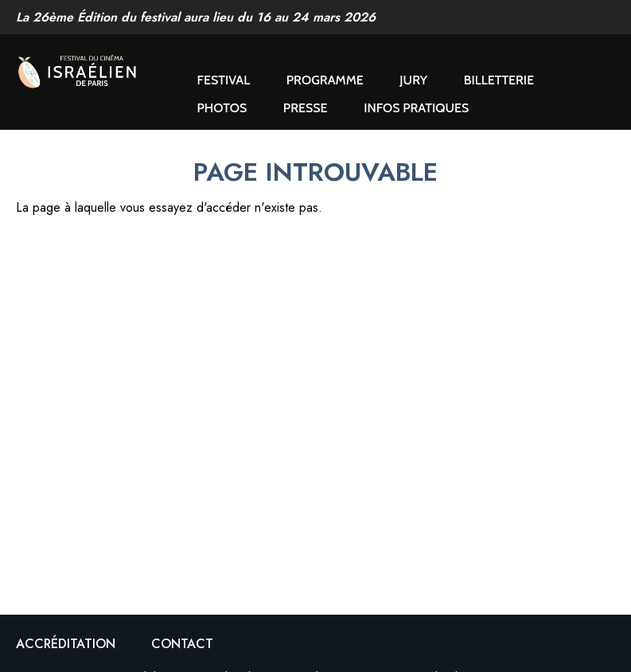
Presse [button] (306, 108)
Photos (222, 108)
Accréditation (66, 644)
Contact (182, 644)
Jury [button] (413, 80)
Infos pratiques (416, 108)
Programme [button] (325, 80)
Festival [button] (224, 80)
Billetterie (499, 80)
